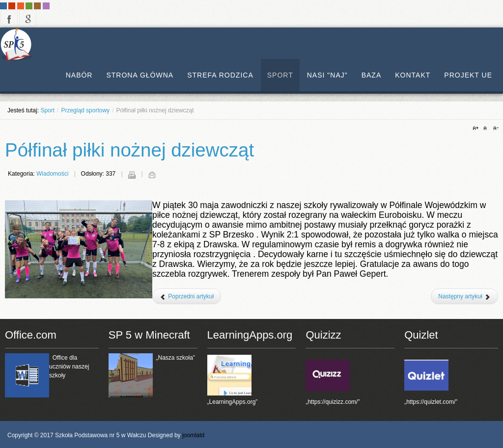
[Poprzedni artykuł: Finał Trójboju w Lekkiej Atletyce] (187, 296)
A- (495, 129)
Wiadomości (52, 174)
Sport (47, 110)
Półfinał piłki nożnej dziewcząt (129, 150)
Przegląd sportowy (85, 110)
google (28, 18)
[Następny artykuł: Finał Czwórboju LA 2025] (464, 296)
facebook (9, 18)
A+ (477, 129)
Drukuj (132, 175)
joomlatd (193, 435)
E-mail (152, 175)
